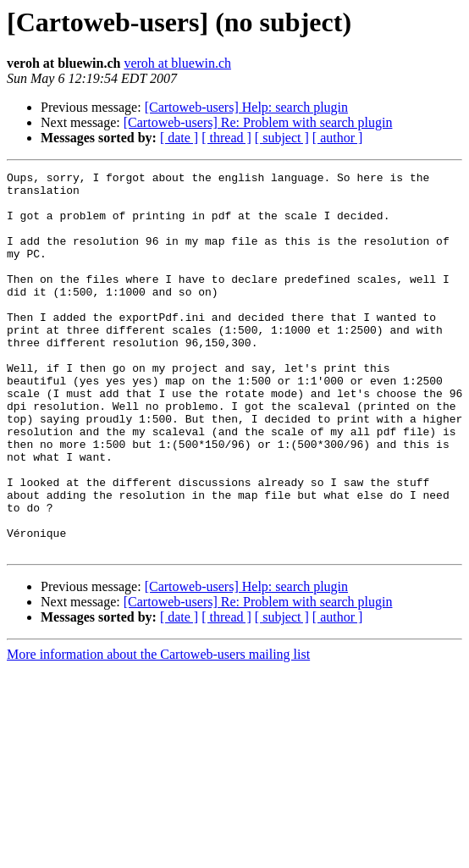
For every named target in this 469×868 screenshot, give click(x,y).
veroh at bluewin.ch (177, 63)
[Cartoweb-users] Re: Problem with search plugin (258, 122)
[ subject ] (282, 138)
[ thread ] (226, 138)
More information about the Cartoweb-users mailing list (158, 730)
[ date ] (179, 138)
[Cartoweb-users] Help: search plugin (246, 107)
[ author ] (338, 138)
